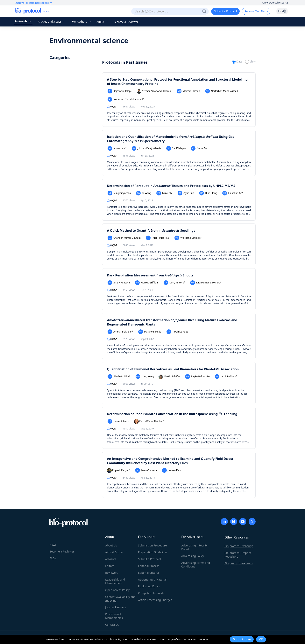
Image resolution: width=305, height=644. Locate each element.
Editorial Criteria (148, 573)
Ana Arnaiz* (117, 148)
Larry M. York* (174, 283)
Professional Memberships (114, 616)
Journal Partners (116, 607)
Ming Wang (145, 377)
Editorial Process (149, 566)
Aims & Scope (114, 552)
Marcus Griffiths (147, 283)
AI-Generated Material (152, 579)
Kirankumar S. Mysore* (206, 283)
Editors (110, 566)
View (250, 61)
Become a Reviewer (126, 22)
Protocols (23, 21)
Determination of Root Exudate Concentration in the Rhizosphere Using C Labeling (172, 414)
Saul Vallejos (176, 148)
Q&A (112, 107)
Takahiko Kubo (177, 332)
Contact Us (112, 625)
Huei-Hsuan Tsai (158, 238)
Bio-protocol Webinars (239, 563)
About (103, 22)
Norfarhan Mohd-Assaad (222, 91)
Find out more (242, 639)
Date (237, 61)
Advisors (111, 559)
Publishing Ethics (149, 586)
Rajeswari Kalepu (120, 91)
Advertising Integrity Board (194, 547)
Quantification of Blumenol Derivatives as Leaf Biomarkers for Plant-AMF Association (173, 369)
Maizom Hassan (188, 91)
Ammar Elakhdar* (120, 332)
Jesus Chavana (146, 470)
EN (282, 11)
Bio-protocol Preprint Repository (238, 555)
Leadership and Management (115, 581)
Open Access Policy (117, 590)
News (53, 545)
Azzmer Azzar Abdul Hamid (154, 91)
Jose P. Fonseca (119, 283)
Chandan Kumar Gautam (124, 238)
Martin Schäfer (169, 377)
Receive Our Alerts (256, 11)
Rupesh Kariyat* (118, 471)
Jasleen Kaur (172, 470)
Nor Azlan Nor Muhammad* (126, 99)
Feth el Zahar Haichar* (149, 421)
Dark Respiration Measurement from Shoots (150, 275)
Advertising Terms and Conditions (196, 565)
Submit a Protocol (226, 11)
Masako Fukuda (150, 332)
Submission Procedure (152, 545)
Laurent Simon (119, 421)
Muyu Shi (164, 193)
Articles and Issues (52, 22)
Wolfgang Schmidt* (188, 238)
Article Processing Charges (155, 600)
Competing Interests (151, 593)
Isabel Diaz (200, 148)
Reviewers (112, 573)
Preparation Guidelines (153, 552)
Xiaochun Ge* (233, 193)
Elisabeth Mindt (119, 377)
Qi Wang (144, 193)
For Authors (82, 22)
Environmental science (89, 41)
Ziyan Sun (186, 193)
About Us (111, 545)
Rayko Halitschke (197, 377)
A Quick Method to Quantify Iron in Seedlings (151, 231)
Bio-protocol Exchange (239, 546)
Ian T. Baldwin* (226, 377)
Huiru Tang (208, 193)
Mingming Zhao (119, 193)
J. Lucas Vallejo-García (146, 148)
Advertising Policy (193, 556)
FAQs (53, 558)
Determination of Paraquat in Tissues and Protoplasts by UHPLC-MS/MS (171, 186)
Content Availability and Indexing (120, 599)
